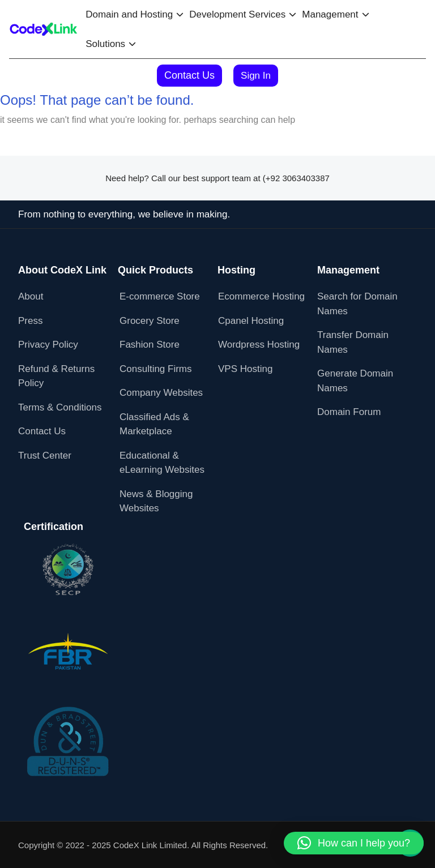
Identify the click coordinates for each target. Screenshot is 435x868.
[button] (354, 843)
